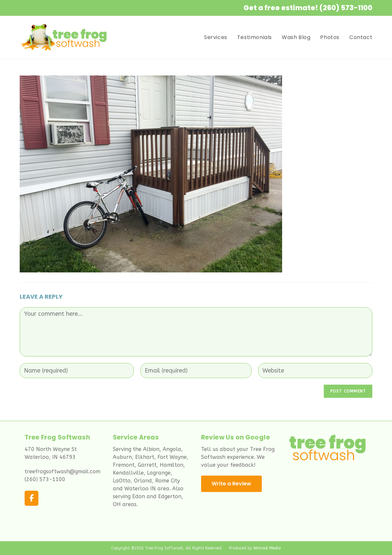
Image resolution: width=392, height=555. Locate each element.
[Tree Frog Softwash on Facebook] (32, 498)
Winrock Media (267, 548)
